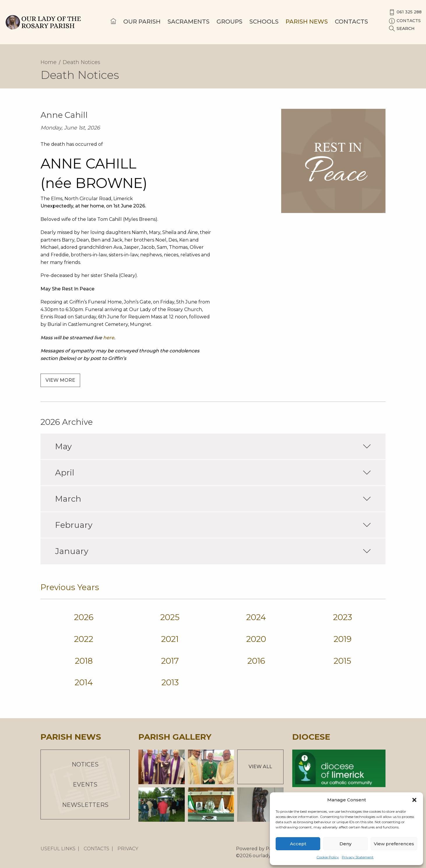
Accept (298, 844)
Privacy (128, 849)
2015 (342, 661)
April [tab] (213, 473)
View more (60, 380)
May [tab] (213, 446)
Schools (264, 22)
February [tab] (213, 525)
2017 (170, 661)
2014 (84, 682)
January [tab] (213, 551)
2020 (256, 639)
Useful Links (58, 849)
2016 (256, 661)
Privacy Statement (358, 857)
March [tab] (213, 499)
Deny (345, 844)
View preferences (394, 844)
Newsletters (85, 805)
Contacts (351, 22)
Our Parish (142, 22)
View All (260, 767)
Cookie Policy (328, 857)
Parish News (307, 22)
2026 (84, 617)
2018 (84, 661)
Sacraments (189, 22)
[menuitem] (113, 26)
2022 (84, 639)
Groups (229, 22)
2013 (170, 682)
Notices (85, 764)
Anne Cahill (64, 115)
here (109, 338)
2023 (343, 617)
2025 (170, 617)
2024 (256, 617)
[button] (414, 800)
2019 (343, 639)
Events (85, 784)
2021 (170, 639)
